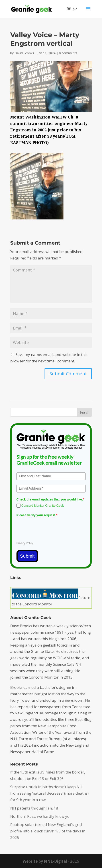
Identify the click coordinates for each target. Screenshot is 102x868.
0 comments (68, 53)
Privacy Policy (25, 543)
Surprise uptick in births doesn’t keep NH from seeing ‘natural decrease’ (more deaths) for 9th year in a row (49, 793)
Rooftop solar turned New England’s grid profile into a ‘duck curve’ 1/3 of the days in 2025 (48, 831)
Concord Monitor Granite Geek (43, 506)
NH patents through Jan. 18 (34, 808)
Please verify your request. (37, 515)
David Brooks (24, 53)
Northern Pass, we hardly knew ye (40, 816)
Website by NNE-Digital (45, 861)
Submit (27, 556)
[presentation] (50, 527)
